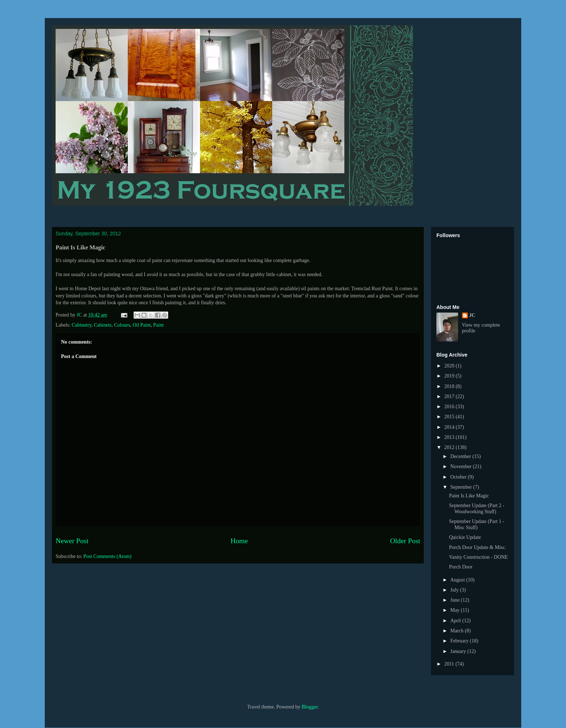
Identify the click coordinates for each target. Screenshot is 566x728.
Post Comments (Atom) (107, 556)
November (461, 467)
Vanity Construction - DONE (478, 557)
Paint (159, 325)
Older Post (405, 541)
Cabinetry (82, 325)
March (457, 631)
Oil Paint (141, 325)
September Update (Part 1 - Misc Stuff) (477, 524)
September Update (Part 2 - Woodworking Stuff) (477, 509)
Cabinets (103, 325)
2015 (450, 417)
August (458, 580)
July (455, 590)
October (459, 477)
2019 (450, 376)
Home (239, 541)
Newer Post (72, 541)
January (459, 651)
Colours (122, 325)
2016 (450, 407)
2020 (450, 366)
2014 (450, 427)
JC (472, 315)
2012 (450, 447)
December (461, 456)
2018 (450, 386)
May (455, 610)
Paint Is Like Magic (469, 496)
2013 (450, 437)
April (456, 621)
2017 (450, 396)
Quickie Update (465, 537)
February (460, 641)
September (461, 487)
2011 (450, 664)
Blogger (309, 707)
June (455, 600)
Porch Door (461, 567)
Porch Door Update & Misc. (478, 547)
